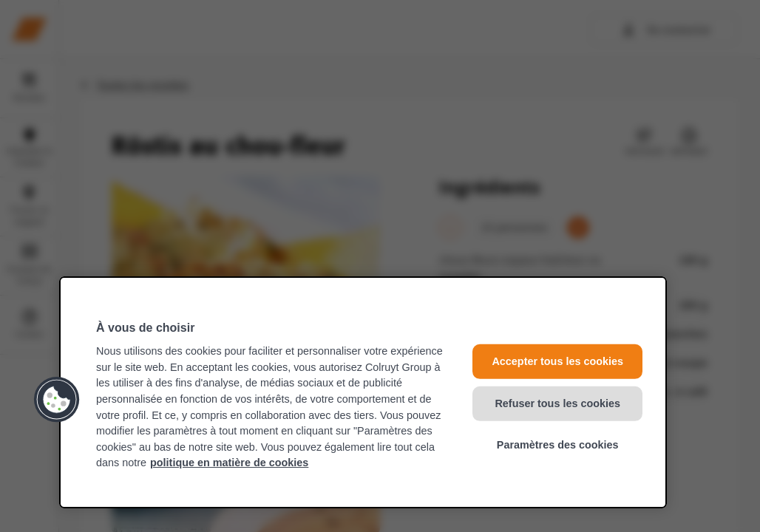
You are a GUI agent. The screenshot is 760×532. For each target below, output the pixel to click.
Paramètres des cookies (558, 445)
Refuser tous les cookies (557, 403)
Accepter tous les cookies (557, 361)
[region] (363, 392)
